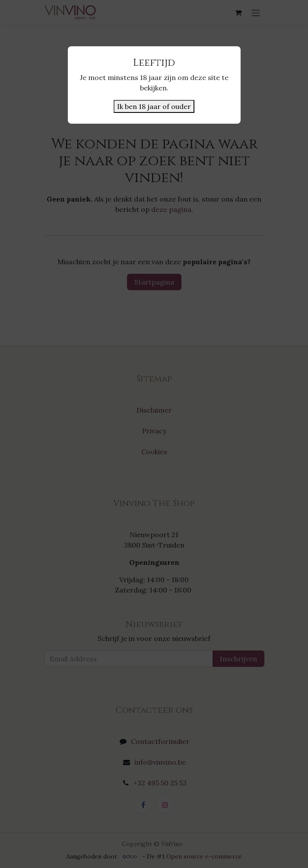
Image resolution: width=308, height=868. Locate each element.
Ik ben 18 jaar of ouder (154, 106)
